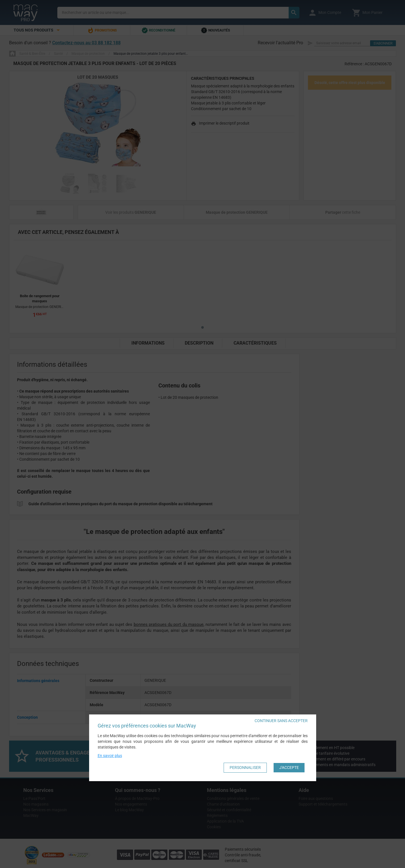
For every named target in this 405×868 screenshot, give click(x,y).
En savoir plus (110, 756)
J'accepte (289, 768)
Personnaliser (245, 768)
